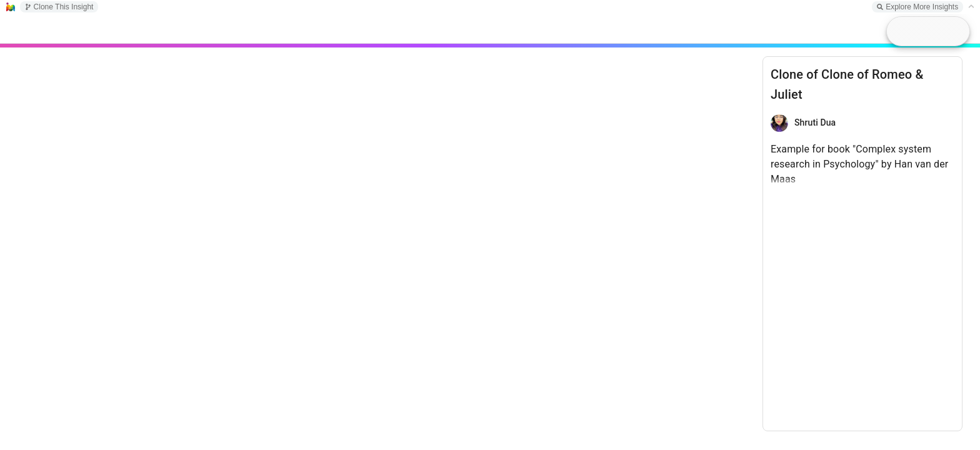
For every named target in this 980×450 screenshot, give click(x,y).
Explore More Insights (917, 7)
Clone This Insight (59, 7)
